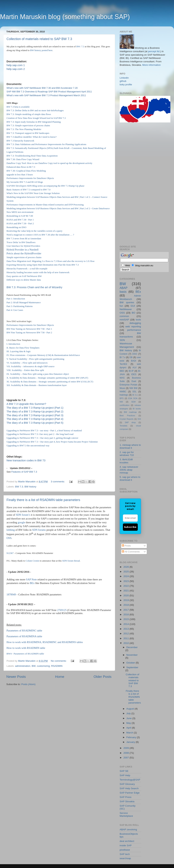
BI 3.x (135, 395)
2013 (127, 629)
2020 (127, 595)
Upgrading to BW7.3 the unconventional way (28, 446)
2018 (127, 605)
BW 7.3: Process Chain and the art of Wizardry (34, 287)
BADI (134, 361)
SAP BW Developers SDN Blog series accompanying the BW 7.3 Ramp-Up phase (45, 186)
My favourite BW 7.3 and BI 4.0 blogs (25, 182)
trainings (124, 395)
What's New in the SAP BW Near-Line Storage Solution (33, 193)
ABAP (124, 288)
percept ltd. (154, 51)
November (132, 655)
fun (121, 306)
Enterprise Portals (129, 385)
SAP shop (130, 422)
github (123, 81)
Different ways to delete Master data (24, 280)
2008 (127, 753)
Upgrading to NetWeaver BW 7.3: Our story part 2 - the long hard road (40, 434)
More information (151, 65)
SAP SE (124, 771)
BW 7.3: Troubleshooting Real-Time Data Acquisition (32, 156)
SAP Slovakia (127, 801)
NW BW (133, 388)
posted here (47, 50)
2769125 (62, 610)
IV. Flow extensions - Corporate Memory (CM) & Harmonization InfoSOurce (43, 355)
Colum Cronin (32, 561)
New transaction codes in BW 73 (26, 460)
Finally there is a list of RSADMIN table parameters (43, 500)
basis (123, 292)
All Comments (131, 552)
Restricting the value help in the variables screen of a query (34, 231)
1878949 (11, 594)
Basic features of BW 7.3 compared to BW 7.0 (28, 190)
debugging (135, 323)
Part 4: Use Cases (15, 310)
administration (23, 666)
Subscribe (130, 527)
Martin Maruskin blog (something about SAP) (65, 17)
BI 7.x (123, 357)
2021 (127, 591)
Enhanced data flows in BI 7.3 (21, 167)
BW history (36, 50)
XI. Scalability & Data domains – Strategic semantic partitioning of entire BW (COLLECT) (50, 382)
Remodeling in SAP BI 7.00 (20, 216)
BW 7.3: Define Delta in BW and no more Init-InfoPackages (35, 110)
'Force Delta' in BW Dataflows (21, 242)
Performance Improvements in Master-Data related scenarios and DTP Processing (45, 205)
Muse (122, 388)
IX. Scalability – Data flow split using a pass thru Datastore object (38, 374)
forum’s (26, 515)
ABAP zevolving (128, 830)
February (132, 737)
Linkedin (124, 78)
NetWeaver (126, 309)
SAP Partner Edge (130, 793)
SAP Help (125, 775)
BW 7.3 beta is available (18, 107)
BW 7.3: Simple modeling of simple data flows (29, 114)
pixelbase (125, 850)
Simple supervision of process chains (24, 257)
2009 (127, 748)
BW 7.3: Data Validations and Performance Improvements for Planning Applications (46, 144)
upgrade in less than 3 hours (20, 175)
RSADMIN (57, 666)
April (129, 728)
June (129, 718)
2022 (127, 586)
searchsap (125, 858)
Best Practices (127, 416)
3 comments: (58, 482)
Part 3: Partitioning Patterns (20, 306)
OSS (9, 538)
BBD (122, 371)
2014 (127, 624)
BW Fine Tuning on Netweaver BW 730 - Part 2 (29, 332)
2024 (127, 576)
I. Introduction (13, 344)
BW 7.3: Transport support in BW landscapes (28, 133)
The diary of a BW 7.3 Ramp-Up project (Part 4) (35, 419)
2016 (127, 615)
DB (131, 357)
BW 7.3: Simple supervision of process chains (28, 125)
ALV (134, 368)
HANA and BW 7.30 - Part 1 (20, 220)
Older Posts (102, 677)
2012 (127, 634)
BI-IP (131, 371)
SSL (134, 392)
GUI (133, 306)
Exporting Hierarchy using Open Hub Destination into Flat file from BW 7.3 (43, 265)
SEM (133, 402)
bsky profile (126, 84)
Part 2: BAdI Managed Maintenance (24, 302)
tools (138, 320)
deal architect (127, 841)
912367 (10, 553)
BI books (137, 409)
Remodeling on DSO (16, 227)
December (132, 647)
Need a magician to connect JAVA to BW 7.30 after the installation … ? (40, 235)
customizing (43, 666)
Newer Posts (16, 677)
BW (34, 666)
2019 (127, 600)
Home (60, 677)
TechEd (123, 364)
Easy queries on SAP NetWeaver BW (24, 276)
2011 (127, 638)
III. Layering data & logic (19, 351)
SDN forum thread (71, 561)
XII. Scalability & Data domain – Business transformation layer (37, 385)
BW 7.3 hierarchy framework (20, 141)
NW (121, 402)
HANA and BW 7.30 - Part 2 (20, 223)
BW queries (127, 302)
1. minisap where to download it (130, 446)
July (129, 713)
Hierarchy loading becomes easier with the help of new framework (38, 272)
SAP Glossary (127, 784)
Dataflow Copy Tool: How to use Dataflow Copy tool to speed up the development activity (49, 163)
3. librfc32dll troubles (126, 461)
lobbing (11, 530)
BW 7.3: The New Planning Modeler (24, 129)
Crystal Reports (127, 419)
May (129, 723)
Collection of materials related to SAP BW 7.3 (39, 39)
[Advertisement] (134, 183)
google (21, 522)
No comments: (59, 661)
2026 (127, 567)
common (124, 316)
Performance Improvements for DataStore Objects (30, 178)
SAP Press (126, 797)
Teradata (123, 426)
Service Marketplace (126, 814)
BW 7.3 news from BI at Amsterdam (24, 238)
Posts (126, 546)
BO (134, 313)
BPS (122, 398)
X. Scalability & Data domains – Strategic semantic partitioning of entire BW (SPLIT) (47, 378)
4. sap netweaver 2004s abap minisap (129, 470)
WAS (122, 378)
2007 (127, 758)
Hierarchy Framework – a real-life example (27, 269)
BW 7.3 (19, 487)
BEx (32, 583)
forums (42, 530)
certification (125, 405)
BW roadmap (130, 412)
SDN (18, 515)
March (130, 733)
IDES (134, 374)
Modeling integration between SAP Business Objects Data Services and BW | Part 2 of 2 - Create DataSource (58, 208)
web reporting (133, 326)
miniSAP (124, 320)
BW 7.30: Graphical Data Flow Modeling (26, 171)
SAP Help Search (129, 788)
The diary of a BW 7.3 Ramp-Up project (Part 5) (35, 423)
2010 (127, 643)
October (131, 663)
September (132, 667)
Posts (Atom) (28, 684)
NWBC (123, 392)
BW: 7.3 (80, 46)
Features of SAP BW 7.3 (24, 472)
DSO (135, 354)
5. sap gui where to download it (130, 478)
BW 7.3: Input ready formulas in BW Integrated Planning (34, 122)
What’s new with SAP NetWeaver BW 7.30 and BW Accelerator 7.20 (42, 88)
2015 (127, 619)
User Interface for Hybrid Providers (23, 246)
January (131, 742)
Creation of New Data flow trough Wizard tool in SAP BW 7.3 (36, 118)
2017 (127, 610)
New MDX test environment (20, 212)
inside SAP (126, 845)
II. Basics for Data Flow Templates (23, 348)
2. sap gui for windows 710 (127, 454)
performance (134, 330)
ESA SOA (133, 398)
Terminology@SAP (130, 780)
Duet (134, 381)
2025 (127, 572)
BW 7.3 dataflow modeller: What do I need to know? (32, 137)
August (130, 709)
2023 (127, 581)
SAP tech (125, 854)
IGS (139, 419)
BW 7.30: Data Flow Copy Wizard (23, 159)
